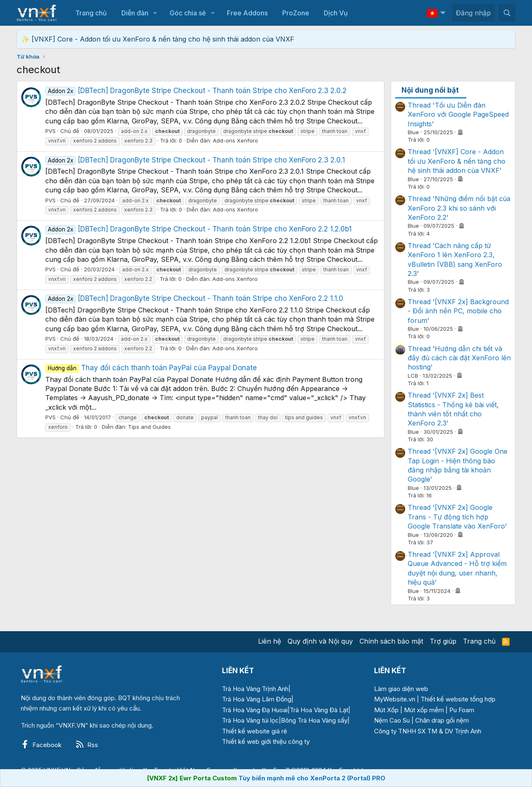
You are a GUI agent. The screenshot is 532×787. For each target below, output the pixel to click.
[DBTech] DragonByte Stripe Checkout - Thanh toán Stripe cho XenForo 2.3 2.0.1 (195, 160)
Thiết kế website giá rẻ (255, 731)
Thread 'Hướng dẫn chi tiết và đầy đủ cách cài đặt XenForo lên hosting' (459, 358)
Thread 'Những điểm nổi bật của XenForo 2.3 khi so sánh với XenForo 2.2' (459, 208)
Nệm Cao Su (392, 720)
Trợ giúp (443, 641)
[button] (155, 13)
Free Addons (247, 13)
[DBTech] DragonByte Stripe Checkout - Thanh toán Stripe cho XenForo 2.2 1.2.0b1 (198, 229)
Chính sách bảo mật (391, 641)
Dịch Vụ (336, 13)
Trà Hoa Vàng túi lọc (250, 720)
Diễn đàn (135, 13)
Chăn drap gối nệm (442, 720)
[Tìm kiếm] (507, 13)
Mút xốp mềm (424, 710)
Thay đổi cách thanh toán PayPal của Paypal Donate (151, 368)
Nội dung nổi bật (430, 90)
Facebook (41, 745)
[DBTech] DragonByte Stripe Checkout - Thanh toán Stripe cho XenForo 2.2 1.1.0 (194, 298)
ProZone (296, 13)
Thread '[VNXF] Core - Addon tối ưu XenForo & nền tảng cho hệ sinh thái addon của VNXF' (457, 161)
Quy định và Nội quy (320, 641)
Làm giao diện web (401, 689)
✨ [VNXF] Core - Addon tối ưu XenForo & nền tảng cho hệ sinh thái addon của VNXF (158, 39)
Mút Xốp (386, 710)
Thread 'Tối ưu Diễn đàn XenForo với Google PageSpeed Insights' (458, 114)
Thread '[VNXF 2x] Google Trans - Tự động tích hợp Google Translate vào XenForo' (457, 517)
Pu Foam (462, 710)
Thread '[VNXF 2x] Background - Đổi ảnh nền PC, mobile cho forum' (458, 311)
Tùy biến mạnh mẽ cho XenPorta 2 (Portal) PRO (312, 778)
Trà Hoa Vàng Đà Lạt (319, 710)
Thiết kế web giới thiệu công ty (266, 742)
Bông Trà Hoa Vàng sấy (314, 720)
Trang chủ (91, 13)
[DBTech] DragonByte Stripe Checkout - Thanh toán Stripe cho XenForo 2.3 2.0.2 (196, 91)
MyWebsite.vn (395, 699)
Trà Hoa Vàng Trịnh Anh (255, 689)
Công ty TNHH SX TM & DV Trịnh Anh (428, 731)
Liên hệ (270, 641)
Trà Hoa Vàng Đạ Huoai (255, 710)
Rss (87, 745)
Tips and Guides (149, 427)
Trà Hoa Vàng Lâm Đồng (257, 699)
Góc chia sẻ (188, 13)
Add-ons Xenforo (235, 140)
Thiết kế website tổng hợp (458, 699)
